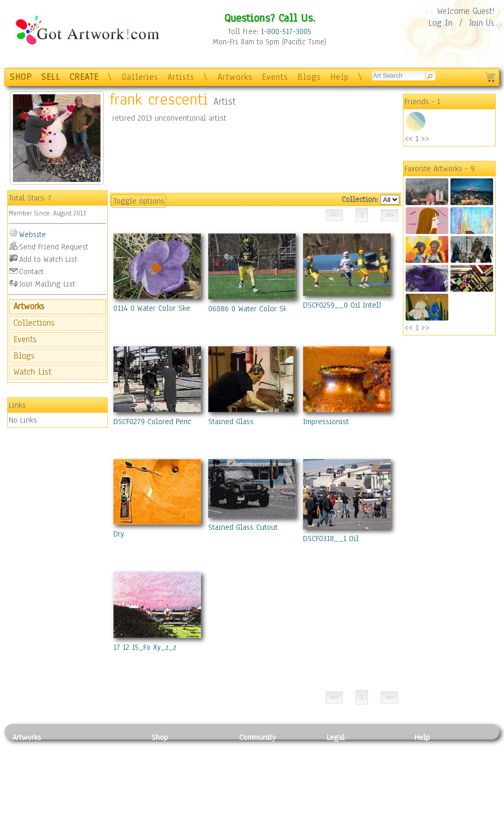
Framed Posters (177, 761)
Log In (440, 23)
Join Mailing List (47, 284)
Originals (167, 806)
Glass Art (94, 806)
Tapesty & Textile (108, 795)
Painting (27, 749)
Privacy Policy (350, 749)
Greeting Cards (176, 784)
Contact (31, 272)
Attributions (344, 772)
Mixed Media (34, 795)
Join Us (482, 23)
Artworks (235, 77)
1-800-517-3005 (286, 31)
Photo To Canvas (179, 749)
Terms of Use (348, 761)
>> (425, 139)
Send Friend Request (54, 247)
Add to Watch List (48, 259)
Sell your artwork (268, 795)
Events (275, 77)
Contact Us (432, 749)
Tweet (424, 818)
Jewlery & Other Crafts (111, 819)
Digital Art (30, 784)
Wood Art (94, 772)
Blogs (309, 77)
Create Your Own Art (185, 818)
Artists (181, 77)
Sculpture (28, 806)
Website (32, 234)
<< (409, 139)
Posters (164, 772)
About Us (429, 772)
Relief (89, 749)
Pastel (90, 761)
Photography (33, 761)
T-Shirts (165, 795)
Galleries (140, 77)
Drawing (26, 772)
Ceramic (93, 784)
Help (340, 77)
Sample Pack (435, 761)
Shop (160, 737)
